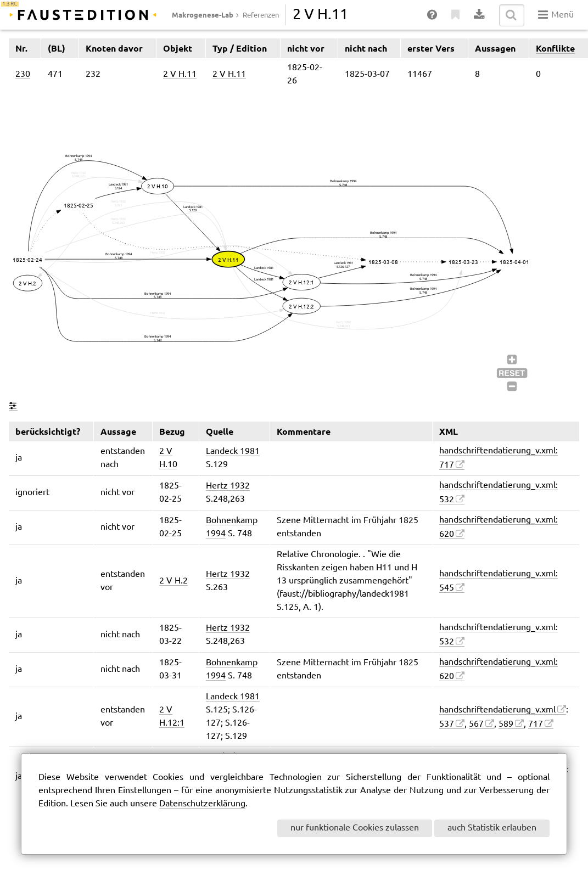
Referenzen (261, 15)
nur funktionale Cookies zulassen (355, 828)
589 (506, 724)
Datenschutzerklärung (202, 804)
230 (23, 74)
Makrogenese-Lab (203, 15)
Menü (556, 15)
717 (536, 724)
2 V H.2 (173, 581)
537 (447, 724)
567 (476, 724)
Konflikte (555, 48)
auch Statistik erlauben (492, 828)
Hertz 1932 (228, 486)
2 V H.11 (180, 74)
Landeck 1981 (233, 451)
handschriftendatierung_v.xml (497, 710)
